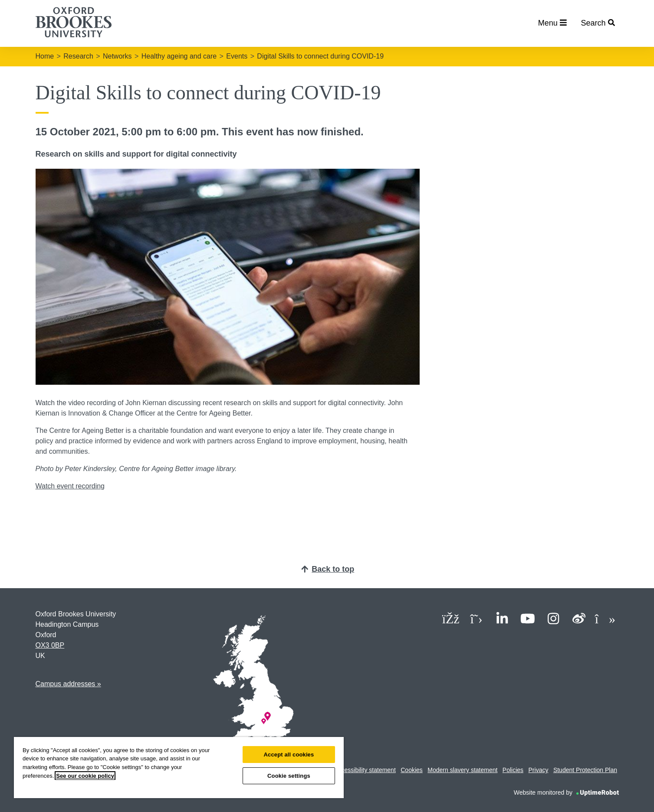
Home (45, 56)
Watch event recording (70, 486)
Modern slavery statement (462, 770)
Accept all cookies (289, 755)
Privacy (539, 770)
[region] (179, 768)
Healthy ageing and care (179, 56)
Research (78, 56)
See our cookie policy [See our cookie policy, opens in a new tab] (85, 776)
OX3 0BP (50, 645)
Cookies (412, 770)
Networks (117, 56)
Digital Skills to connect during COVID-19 (320, 56)
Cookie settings (289, 776)
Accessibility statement (365, 770)
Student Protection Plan (585, 770)
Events (237, 56)
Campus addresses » (68, 684)
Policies (513, 770)
